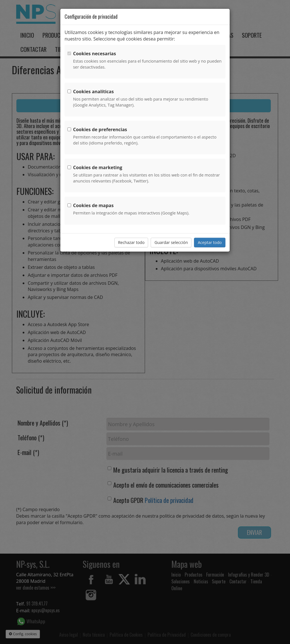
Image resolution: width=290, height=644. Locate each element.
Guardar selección (171, 242)
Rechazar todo (131, 242)
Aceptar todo (210, 242)
